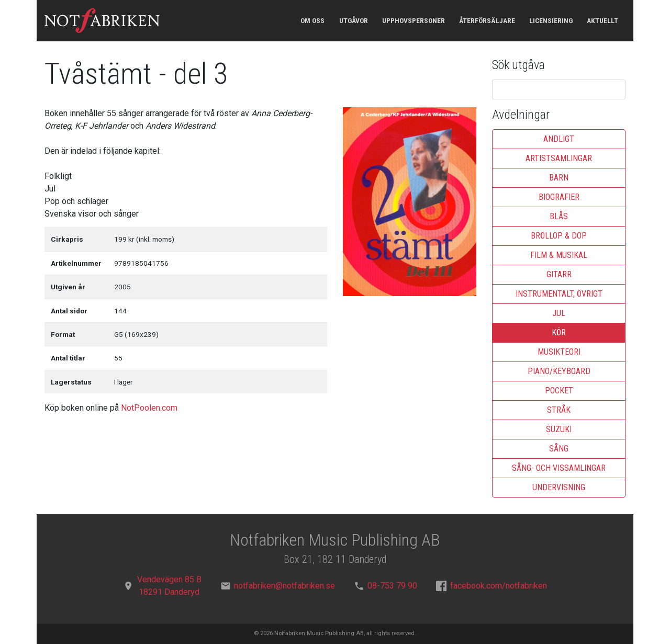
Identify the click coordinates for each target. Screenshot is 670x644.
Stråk (559, 410)
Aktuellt (602, 20)
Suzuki (559, 429)
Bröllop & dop (559, 236)
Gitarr (559, 274)
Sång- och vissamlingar (559, 468)
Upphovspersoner (414, 20)
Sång (559, 449)
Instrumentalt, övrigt (559, 294)
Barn (559, 178)
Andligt (559, 139)
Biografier (559, 197)
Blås (559, 216)
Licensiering (551, 20)
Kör (559, 332)
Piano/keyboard (559, 371)
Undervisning (559, 487)
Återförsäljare (487, 20)
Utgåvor (354, 20)
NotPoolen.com (149, 408)
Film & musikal (559, 255)
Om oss (312, 20)
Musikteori (559, 352)
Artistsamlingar (559, 158)
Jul (559, 313)
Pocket (559, 391)
